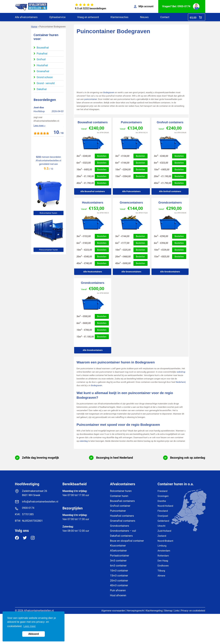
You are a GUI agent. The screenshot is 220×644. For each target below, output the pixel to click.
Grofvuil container (120, 506)
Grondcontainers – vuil (123, 531)
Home (34, 27)
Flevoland (163, 511)
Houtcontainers (93, 203)
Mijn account (144, 6)
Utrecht (162, 526)
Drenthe (162, 501)
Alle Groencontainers (131, 272)
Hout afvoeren (118, 595)
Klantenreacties (120, 17)
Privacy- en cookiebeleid (193, 611)
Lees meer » (39, 143)
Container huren (119, 496)
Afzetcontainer (118, 551)
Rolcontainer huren (48, 213)
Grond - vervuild (46, 83)
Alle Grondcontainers (170, 272)
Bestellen (102, 156)
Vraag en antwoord (88, 17)
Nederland (181, 382)
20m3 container (119, 581)
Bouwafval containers (93, 122)
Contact (165, 17)
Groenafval (43, 71)
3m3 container (118, 561)
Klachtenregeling (154, 611)
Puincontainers (131, 122)
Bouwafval (43, 48)
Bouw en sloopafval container (127, 541)
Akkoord (34, 634)
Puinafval (42, 54)
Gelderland (163, 521)
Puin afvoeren (118, 590)
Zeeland (162, 536)
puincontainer (91, 99)
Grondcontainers (170, 203)
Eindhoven (163, 566)
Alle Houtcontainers (93, 272)
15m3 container (119, 576)
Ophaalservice (57, 17)
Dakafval (42, 89)
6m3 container (118, 566)
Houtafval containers (122, 516)
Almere (161, 576)
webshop (181, 372)
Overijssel (163, 516)
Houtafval (42, 65)
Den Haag (163, 561)
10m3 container (119, 571)
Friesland (163, 491)
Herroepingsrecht (135, 611)
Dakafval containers (121, 536)
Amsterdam (164, 551)
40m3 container (119, 585)
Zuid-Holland (164, 531)
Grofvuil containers (170, 122)
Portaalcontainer (120, 556)
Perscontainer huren (48, 250)
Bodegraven (109, 92)
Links (177, 611)
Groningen (163, 496)
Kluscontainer (118, 546)
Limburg (162, 546)
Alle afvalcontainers (26, 17)
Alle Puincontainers (131, 191)
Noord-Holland (165, 506)
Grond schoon (45, 77)
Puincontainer (118, 511)
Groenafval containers (123, 521)
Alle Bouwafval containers (93, 191)
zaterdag (84, 441)
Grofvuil (41, 59)
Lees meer (30, 626)
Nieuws (144, 17)
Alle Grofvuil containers (170, 191)
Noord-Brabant (165, 541)
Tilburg (161, 571)
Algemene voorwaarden (113, 611)
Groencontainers (131, 203)
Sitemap (168, 611)
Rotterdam (163, 556)
